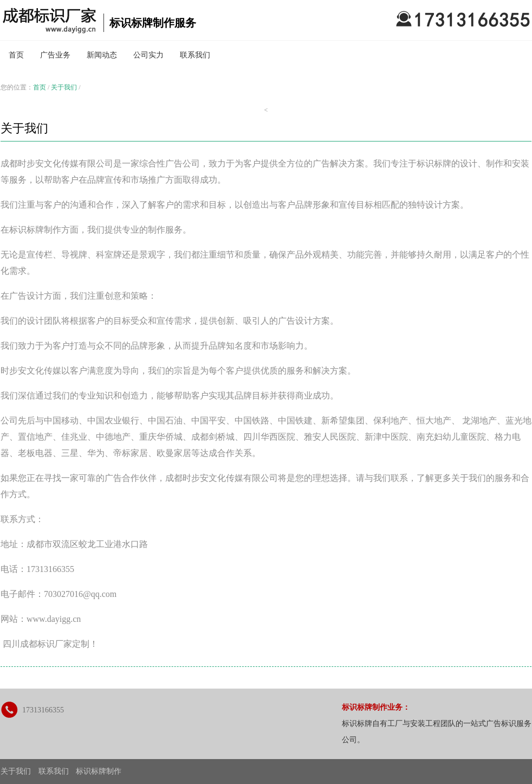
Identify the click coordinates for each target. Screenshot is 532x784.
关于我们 (64, 87)
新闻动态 (102, 55)
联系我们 (195, 55)
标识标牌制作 (99, 771)
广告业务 (55, 55)
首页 (16, 55)
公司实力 (148, 55)
